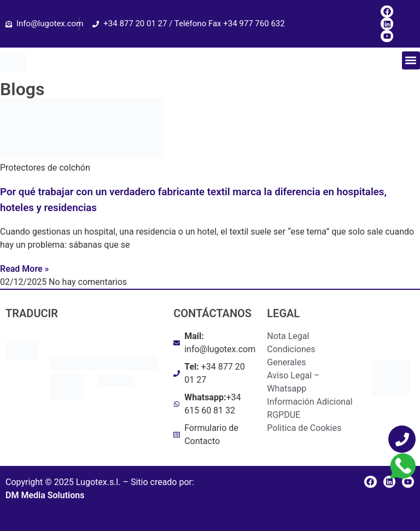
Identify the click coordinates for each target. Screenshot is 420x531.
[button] (411, 60)
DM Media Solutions (45, 495)
